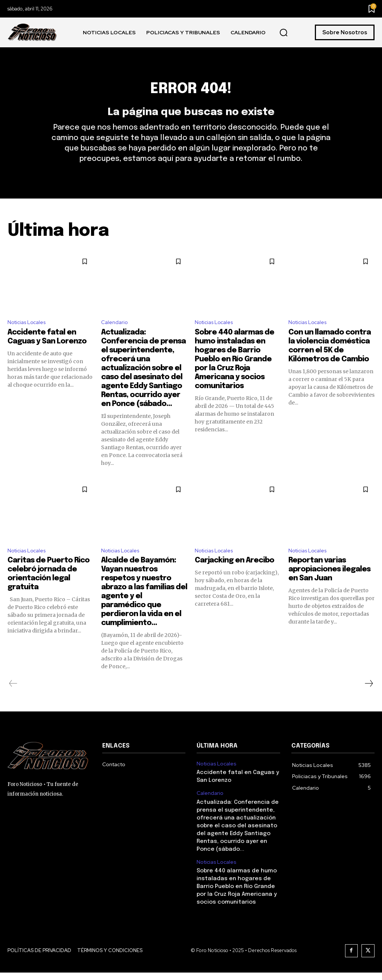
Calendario (116, 336)
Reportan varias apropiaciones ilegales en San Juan (329, 585)
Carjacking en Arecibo (234, 576)
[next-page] (369, 699)
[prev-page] (13, 699)
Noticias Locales (30, 336)
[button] (284, 33)
